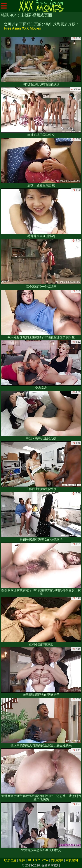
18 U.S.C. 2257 (38, 860)
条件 (22, 860)
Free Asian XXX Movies (23, 28)
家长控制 (72, 860)
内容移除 (57, 860)
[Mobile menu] (4, 6)
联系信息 (10, 860)
